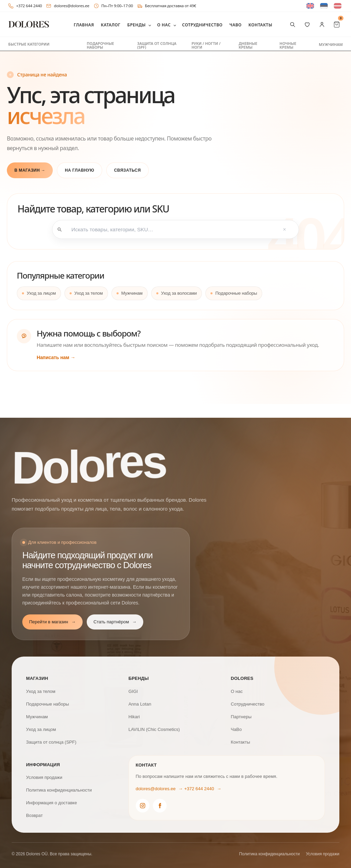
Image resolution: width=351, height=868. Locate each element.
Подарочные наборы (100, 45)
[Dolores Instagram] (143, 805)
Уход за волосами (179, 292)
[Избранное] (307, 25)
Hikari (134, 716)
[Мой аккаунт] (322, 25)
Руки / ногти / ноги (206, 45)
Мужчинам (331, 44)
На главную (80, 170)
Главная (84, 25)
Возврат (34, 815)
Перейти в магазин (52, 621)
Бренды (136, 25)
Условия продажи (44, 777)
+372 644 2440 (25, 6)
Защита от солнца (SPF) (157, 45)
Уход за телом (89, 292)
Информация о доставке (51, 802)
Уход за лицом (41, 292)
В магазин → (30, 170)
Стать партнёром (115, 621)
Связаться (128, 170)
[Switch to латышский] (338, 6)
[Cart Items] (337, 25)
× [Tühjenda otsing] (284, 229)
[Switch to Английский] (310, 6)
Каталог (111, 25)
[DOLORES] (29, 25)
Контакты (261, 25)
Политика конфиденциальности (59, 789)
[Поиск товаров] (293, 25)
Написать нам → (56, 357)
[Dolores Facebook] (160, 805)
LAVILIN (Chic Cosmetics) (154, 729)
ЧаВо (235, 25)
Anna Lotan (140, 703)
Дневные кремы (248, 45)
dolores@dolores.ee (68, 6)
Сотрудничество (202, 25)
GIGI (133, 691)
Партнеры (241, 716)
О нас (164, 25)
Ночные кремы (288, 45)
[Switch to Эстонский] (324, 6)
